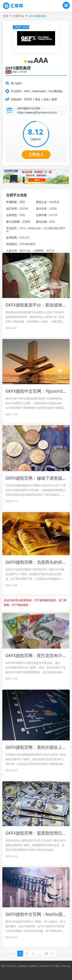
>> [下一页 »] (53, 954)
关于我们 (55, 966)
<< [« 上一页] (14, 954)
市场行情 (45, 966)
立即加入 (36, 155)
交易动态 (23, 966)
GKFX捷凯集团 (37, 16)
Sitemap (66, 966)
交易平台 (19, 16)
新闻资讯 (34, 966)
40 (46, 954)
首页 (6, 16)
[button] (36, 180)
